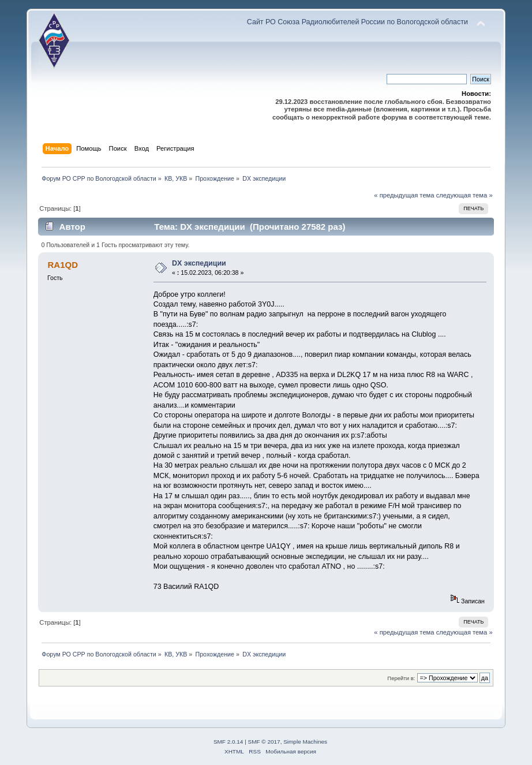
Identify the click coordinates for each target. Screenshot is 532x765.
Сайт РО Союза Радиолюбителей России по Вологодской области (357, 22)
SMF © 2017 (264, 742)
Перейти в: (401, 678)
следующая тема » (464, 195)
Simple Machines (305, 742)
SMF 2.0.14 (228, 742)
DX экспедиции (199, 263)
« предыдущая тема (404, 195)
